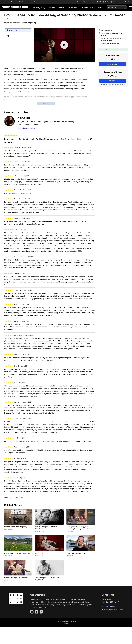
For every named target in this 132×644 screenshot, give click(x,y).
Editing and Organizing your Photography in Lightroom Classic (79, 528)
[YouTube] (32, 612)
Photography (39, 7)
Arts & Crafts (87, 7)
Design (62, 7)
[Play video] (64, 45)
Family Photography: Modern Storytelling (46, 528)
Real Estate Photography (76, 553)
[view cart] (106, 2)
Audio (100, 7)
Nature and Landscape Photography (18, 553)
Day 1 (8, 35)
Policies (66, 624)
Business (73, 7)
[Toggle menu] (131, 7)
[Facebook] (37, 612)
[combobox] (117, 7)
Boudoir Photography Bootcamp (16, 578)
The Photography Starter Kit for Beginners (47, 579)
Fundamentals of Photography (16, 527)
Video (52, 7)
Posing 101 (39, 553)
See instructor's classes (26, 128)
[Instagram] (41, 612)
